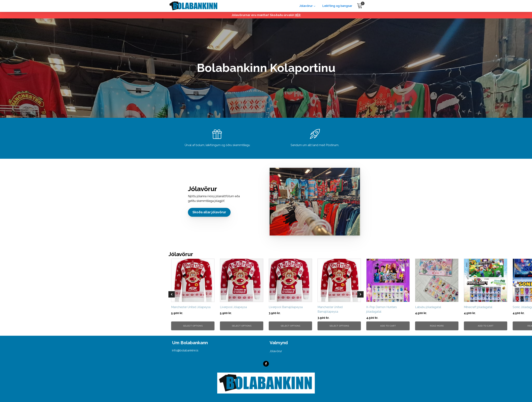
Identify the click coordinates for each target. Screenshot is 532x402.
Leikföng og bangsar (337, 6)
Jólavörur (306, 6)
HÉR (298, 15)
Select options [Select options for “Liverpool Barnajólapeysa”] (290, 326)
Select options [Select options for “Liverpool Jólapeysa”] (242, 326)
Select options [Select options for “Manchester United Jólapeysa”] (193, 326)
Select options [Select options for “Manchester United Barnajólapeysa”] (339, 326)
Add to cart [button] (388, 326)
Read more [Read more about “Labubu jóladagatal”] (437, 326)
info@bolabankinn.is (185, 350)
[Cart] (360, 6)
